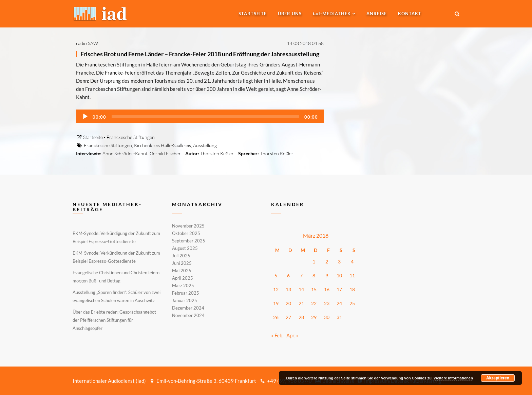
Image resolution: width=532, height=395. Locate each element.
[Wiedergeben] (85, 117)
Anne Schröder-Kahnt (125, 153)
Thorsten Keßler (217, 153)
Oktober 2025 (186, 233)
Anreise (377, 14)
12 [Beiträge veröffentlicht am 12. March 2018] (276, 289)
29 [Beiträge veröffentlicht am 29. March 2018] (314, 317)
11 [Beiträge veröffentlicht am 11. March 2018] (352, 275)
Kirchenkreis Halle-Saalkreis (163, 145)
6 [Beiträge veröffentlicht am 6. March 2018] (288, 275)
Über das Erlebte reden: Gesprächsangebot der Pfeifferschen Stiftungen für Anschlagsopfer (114, 320)
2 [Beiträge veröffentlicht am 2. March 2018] (327, 262)
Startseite (253, 14)
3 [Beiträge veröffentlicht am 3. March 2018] (339, 262)
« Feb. (277, 335)
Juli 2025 (181, 256)
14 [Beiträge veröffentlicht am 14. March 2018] (301, 289)
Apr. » (292, 335)
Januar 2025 (185, 300)
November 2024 (188, 315)
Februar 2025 (186, 293)
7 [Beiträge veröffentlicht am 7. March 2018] (301, 275)
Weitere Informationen (453, 378)
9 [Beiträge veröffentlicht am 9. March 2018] (327, 275)
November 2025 (188, 226)
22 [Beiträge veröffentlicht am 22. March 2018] (314, 303)
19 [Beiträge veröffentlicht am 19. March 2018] (276, 303)
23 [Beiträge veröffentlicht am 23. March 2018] (327, 303)
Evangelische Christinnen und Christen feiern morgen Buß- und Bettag (116, 277)
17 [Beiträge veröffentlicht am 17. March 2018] (339, 289)
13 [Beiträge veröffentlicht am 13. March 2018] (288, 289)
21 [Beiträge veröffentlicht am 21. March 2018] (301, 303)
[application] (200, 116)
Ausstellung (205, 145)
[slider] (205, 117)
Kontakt (410, 14)
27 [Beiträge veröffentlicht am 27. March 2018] (288, 317)
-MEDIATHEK (332, 14)
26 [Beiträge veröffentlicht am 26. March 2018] (276, 317)
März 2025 (183, 285)
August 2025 (185, 248)
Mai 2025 (182, 271)
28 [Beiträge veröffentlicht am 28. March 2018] (301, 317)
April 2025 (183, 278)
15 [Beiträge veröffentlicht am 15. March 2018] (314, 289)
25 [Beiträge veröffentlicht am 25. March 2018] (352, 303)
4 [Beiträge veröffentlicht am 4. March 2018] (352, 262)
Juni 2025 (182, 263)
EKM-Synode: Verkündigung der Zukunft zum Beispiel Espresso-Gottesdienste (116, 237)
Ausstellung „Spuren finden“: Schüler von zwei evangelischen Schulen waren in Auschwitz (117, 296)
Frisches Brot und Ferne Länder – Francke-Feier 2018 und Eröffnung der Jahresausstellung (200, 54)
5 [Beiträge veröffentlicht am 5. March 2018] (276, 275)
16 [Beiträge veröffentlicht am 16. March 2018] (327, 289)
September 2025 (189, 241)
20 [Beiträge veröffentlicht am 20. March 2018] (288, 303)
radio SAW (87, 43)
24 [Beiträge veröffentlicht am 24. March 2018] (339, 303)
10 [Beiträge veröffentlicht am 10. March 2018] (339, 275)
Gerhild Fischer (165, 153)
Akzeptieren (498, 378)
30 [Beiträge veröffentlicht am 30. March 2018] (327, 317)
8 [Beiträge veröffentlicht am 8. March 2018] (314, 275)
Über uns (290, 14)
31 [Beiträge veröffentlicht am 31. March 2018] (339, 317)
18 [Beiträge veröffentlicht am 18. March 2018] (352, 289)
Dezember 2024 (188, 308)
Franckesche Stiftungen (108, 145)
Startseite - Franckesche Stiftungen (115, 137)
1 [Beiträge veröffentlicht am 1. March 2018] (314, 262)
